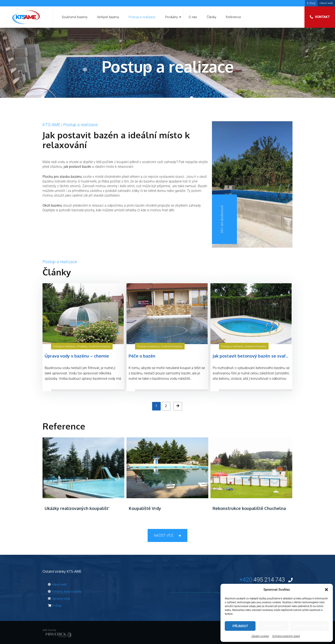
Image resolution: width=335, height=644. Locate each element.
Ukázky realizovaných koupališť (76, 508)
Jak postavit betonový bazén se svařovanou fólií (261, 356)
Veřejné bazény (108, 17)
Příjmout (240, 626)
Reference (233, 17)
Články (212, 17)
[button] (326, 590)
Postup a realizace (142, 17)
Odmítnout (273, 626)
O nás (193, 17)
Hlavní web (326, 3)
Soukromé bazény (75, 17)
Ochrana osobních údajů (286, 636)
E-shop (311, 3)
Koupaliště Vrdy (145, 508)
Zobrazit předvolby (310, 626)
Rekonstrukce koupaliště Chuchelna (249, 508)
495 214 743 (266, 580)
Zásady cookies (260, 636)
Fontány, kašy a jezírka (65, 591)
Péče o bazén (142, 356)
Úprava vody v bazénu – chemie (77, 356)
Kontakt (322, 17)
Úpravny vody (59, 599)
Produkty (171, 17)
